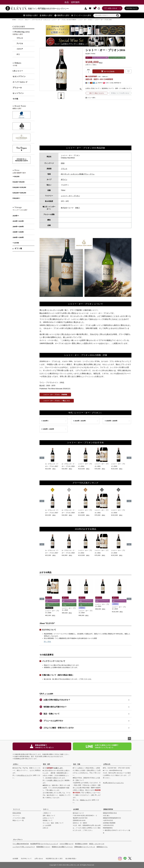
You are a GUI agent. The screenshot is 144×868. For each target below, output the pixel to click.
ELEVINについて (132, 8)
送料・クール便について (123, 88)
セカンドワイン (19, 76)
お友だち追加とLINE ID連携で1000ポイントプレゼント (102, 746)
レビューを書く (92, 98)
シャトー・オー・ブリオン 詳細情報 (55, 395)
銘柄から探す (46, 15)
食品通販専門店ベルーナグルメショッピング (44, 844)
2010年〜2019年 (18, 221)
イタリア (20, 49)
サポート (46, 809)
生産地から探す (31, 15)
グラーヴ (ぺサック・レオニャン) (41, 20)
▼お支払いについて (24, 775)
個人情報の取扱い (71, 859)
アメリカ (20, 43)
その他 (15, 99)
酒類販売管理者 (108, 809)
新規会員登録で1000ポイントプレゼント (42, 746)
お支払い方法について (92, 88)
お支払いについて (48, 818)
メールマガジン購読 (19, 818)
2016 (63, 163)
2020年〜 (16, 216)
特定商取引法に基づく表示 (54, 859)
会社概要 (76, 809)
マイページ (16, 809)
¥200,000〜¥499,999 (19, 193)
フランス (20, 20)
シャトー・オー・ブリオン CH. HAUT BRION (64, 20)
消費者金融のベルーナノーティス (85, 847)
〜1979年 (16, 243)
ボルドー (27, 20)
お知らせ (45, 828)
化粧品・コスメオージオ (97, 844)
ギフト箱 (18, 248)
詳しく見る (47, 642)
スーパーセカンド (20, 82)
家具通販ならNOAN (81, 844)
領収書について (48, 820)
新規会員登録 (17, 813)
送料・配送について (49, 815)
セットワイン (18, 93)
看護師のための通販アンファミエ (62, 847)
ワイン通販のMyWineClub (21, 844)
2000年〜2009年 (18, 227)
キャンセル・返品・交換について (53, 823)
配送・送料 (47, 764)
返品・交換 (77, 764)
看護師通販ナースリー (43, 847)
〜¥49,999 (16, 177)
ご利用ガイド (47, 813)
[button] (42, 599)
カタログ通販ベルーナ (67, 844)
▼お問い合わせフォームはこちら (113, 783)
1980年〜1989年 (18, 237)
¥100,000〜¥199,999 (19, 187)
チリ (18, 54)
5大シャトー (18, 71)
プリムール (17, 88)
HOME (14, 20)
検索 (118, 15)
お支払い (16, 764)
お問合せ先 (107, 764)
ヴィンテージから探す (81, 15)
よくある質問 (47, 825)
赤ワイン (64, 179)
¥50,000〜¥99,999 (19, 182)
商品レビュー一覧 (18, 820)
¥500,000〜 (16, 198)
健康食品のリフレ (102, 847)
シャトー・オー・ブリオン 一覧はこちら (57, 401)
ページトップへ (129, 739)
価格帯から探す (62, 15)
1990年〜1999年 (18, 232)
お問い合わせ (39, 859)
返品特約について (107, 88)
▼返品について (85, 800)
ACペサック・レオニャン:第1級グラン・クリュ (78, 174)
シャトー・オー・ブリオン (85, 20)
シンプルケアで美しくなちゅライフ (24, 847)
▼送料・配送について (55, 780)
